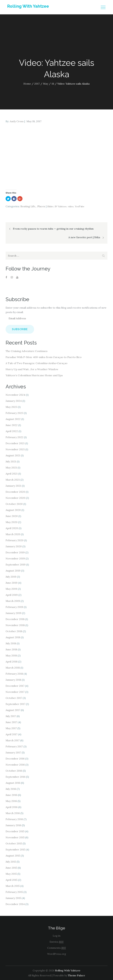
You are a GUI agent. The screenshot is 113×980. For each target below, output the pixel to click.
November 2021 (15, 449)
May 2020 (11, 522)
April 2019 (12, 595)
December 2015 (15, 831)
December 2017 (15, 686)
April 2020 (12, 528)
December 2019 (15, 552)
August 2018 (13, 637)
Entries (57, 942)
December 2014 (15, 904)
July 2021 (11, 461)
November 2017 (15, 692)
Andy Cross (17, 121)
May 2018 (11, 655)
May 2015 (11, 874)
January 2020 (14, 546)
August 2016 (13, 783)
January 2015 (13, 898)
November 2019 (15, 558)
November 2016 (15, 765)
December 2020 (15, 492)
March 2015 (13, 886)
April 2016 (12, 807)
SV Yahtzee (61, 206)
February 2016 (14, 819)
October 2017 (14, 698)
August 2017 (13, 710)
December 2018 (15, 619)
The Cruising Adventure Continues (27, 351)
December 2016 (15, 759)
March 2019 (13, 601)
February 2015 (14, 892)
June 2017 (11, 722)
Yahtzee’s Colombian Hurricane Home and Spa (34, 375)
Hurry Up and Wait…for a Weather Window (32, 369)
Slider (50, 206)
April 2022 (12, 431)
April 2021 (12, 474)
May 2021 (11, 468)
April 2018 (12, 662)
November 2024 (15, 395)
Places (41, 206)
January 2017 (13, 752)
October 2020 (14, 504)
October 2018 (14, 631)
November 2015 (15, 837)
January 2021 (13, 486)
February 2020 (15, 540)
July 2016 (11, 789)
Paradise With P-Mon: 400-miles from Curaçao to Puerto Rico (44, 357)
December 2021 (15, 443)
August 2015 (13, 856)
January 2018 (13, 680)
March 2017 (13, 740)
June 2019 (11, 583)
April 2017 (11, 734)
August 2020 (13, 510)
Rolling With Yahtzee (28, 6)
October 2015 (14, 843)
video (71, 206)
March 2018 (13, 668)
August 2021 (13, 455)
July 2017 (11, 716)
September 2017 (15, 704)
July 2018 (11, 643)
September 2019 (16, 565)
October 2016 (14, 771)
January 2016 (13, 825)
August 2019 (13, 571)
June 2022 (12, 425)
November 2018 (15, 625)
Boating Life (28, 206)
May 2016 (11, 801)
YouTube (80, 206)
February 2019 (14, 607)
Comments (56, 948)
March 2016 (13, 813)
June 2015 (11, 868)
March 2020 (13, 534)
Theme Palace (76, 975)
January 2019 (13, 613)
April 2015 (11, 880)
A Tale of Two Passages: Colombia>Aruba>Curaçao (36, 363)
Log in (57, 936)
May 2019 (11, 589)
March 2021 (13, 480)
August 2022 (13, 419)
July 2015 (11, 862)
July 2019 (11, 577)
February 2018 (14, 674)
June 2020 (12, 516)
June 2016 (11, 795)
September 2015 (15, 849)
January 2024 (14, 401)
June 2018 (11, 649)
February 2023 (14, 413)
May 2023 (11, 407)
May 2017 (11, 728)
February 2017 (14, 746)
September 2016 (15, 777)
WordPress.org (57, 954)
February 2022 (14, 437)
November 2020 (15, 498)
